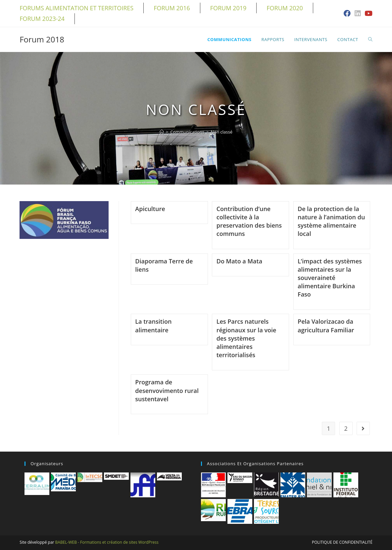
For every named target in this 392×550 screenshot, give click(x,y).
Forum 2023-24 (42, 19)
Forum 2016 (172, 8)
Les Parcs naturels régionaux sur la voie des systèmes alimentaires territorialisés (246, 338)
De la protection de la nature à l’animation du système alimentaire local (331, 221)
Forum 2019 (228, 8)
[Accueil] (162, 132)
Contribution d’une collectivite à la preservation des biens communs (249, 221)
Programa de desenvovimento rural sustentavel (167, 390)
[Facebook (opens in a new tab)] (347, 14)
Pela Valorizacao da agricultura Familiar (326, 326)
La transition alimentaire (153, 326)
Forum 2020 (285, 8)
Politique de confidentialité (342, 542)
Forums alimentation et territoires (76, 8)
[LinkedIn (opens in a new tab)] (358, 14)
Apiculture (150, 209)
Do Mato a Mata (239, 261)
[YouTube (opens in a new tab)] (367, 14)
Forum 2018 (42, 39)
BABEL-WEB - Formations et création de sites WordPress (107, 542)
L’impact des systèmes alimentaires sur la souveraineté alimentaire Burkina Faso (330, 278)
